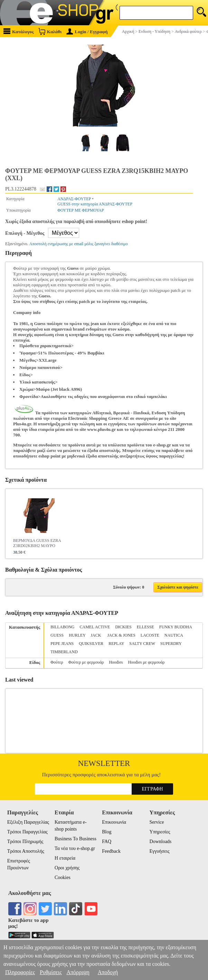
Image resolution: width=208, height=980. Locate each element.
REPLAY (116, 644)
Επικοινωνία (114, 822)
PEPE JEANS (62, 644)
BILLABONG (62, 627)
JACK (96, 635)
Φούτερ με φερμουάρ (86, 662)
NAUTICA (174, 635)
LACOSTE (150, 635)
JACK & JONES (121, 635)
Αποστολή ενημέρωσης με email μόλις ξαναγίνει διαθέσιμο (79, 244)
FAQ (107, 842)
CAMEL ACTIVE (95, 627)
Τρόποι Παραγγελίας (27, 832)
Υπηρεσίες (160, 832)
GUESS (57, 635)
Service (157, 822)
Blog (107, 832)
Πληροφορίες (20, 972)
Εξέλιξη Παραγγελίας (28, 822)
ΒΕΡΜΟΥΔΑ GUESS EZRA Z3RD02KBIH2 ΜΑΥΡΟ (37, 543)
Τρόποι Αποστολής (26, 851)
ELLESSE (145, 627)
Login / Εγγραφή (87, 32)
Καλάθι (50, 31)
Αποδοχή (108, 972)
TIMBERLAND (64, 652)
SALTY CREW (142, 644)
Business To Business (75, 839)
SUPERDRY (171, 644)
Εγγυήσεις (160, 851)
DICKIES (123, 627)
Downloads (161, 842)
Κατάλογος (19, 31)
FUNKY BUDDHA (176, 627)
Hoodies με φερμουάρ (146, 662)
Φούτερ (57, 662)
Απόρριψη (78, 972)
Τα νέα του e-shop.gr (75, 848)
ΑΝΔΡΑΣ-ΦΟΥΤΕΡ (74, 199)
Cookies (63, 877)
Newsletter (104, 763)
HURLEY (77, 635)
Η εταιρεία (65, 858)
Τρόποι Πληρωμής (25, 842)
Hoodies (116, 662)
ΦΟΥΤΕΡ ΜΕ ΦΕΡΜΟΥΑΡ (81, 210)
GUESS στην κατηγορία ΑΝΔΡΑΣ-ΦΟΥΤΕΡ (95, 204)
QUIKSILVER (91, 644)
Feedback (111, 851)
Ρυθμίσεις (51, 972)
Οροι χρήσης (67, 868)
